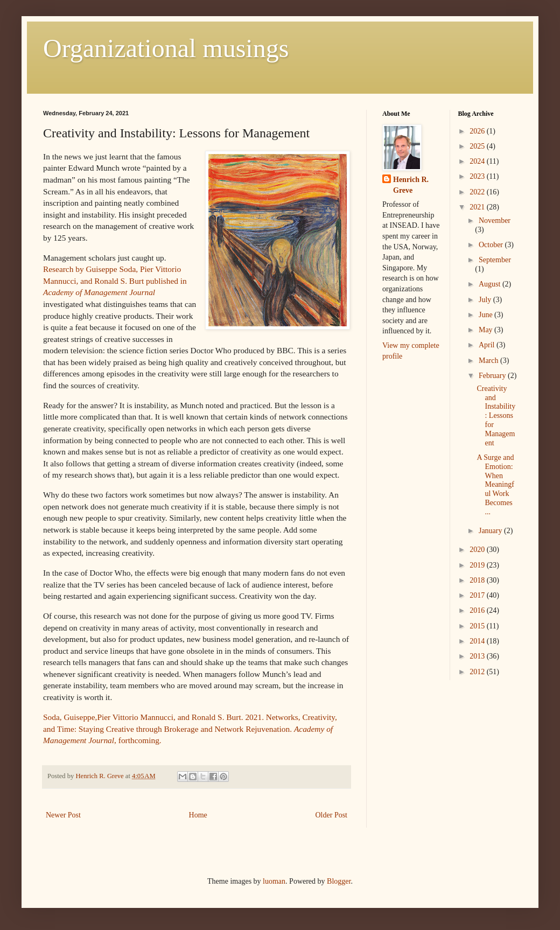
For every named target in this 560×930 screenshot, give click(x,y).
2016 (478, 610)
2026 (478, 131)
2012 (478, 672)
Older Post (332, 815)
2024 (478, 161)
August (491, 284)
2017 (478, 595)
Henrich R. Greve (411, 185)
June (486, 315)
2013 (478, 656)
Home (198, 815)
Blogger (339, 881)
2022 (478, 192)
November (495, 221)
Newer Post (63, 815)
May (486, 330)
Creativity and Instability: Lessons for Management (496, 416)
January (491, 531)
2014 (478, 641)
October (492, 245)
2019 (478, 565)
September (495, 260)
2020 (478, 550)
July (486, 300)
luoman (274, 881)
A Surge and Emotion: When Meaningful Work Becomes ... (495, 485)
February (493, 376)
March (489, 361)
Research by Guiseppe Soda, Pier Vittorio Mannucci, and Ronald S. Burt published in (115, 281)
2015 (478, 626)
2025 (478, 146)
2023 (478, 176)
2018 (478, 580)
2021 (478, 207)
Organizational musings (166, 48)
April (488, 345)
